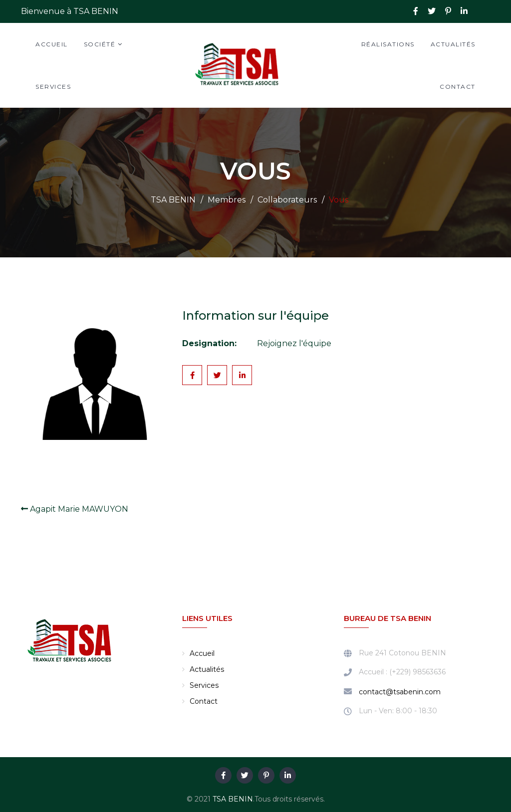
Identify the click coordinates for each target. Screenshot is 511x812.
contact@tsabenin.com (400, 692)
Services (53, 87)
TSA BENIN (233, 799)
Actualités (453, 44)
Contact (458, 87)
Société (100, 44)
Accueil (52, 44)
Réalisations (388, 44)
